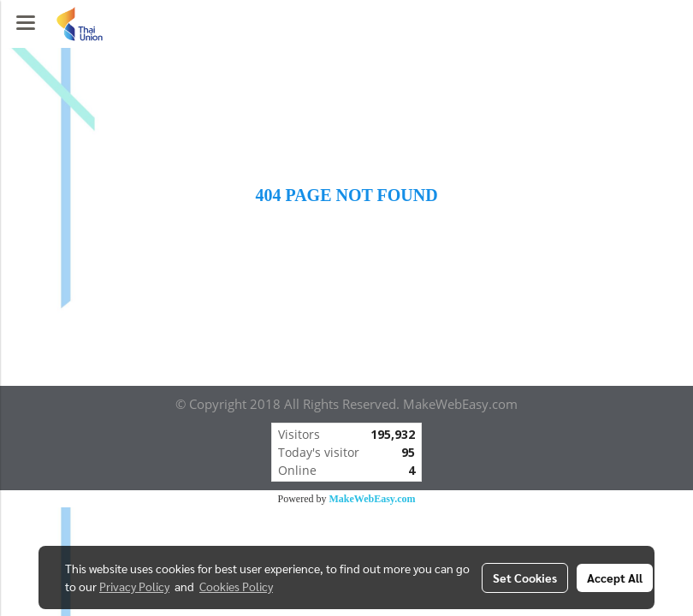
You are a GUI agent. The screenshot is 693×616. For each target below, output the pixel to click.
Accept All (615, 577)
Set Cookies (525, 577)
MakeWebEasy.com (373, 499)
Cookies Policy (236, 586)
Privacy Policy (134, 586)
